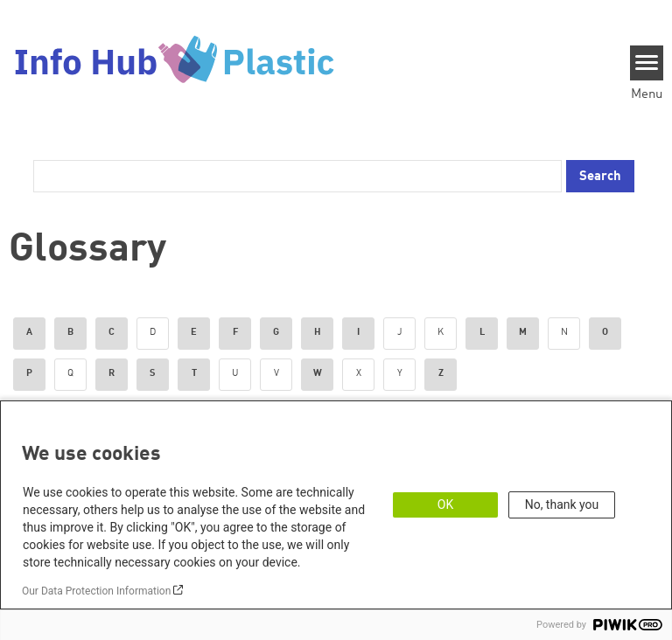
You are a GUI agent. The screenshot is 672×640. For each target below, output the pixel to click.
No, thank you (562, 504)
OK (445, 504)
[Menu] (647, 63)
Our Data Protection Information (96, 591)
